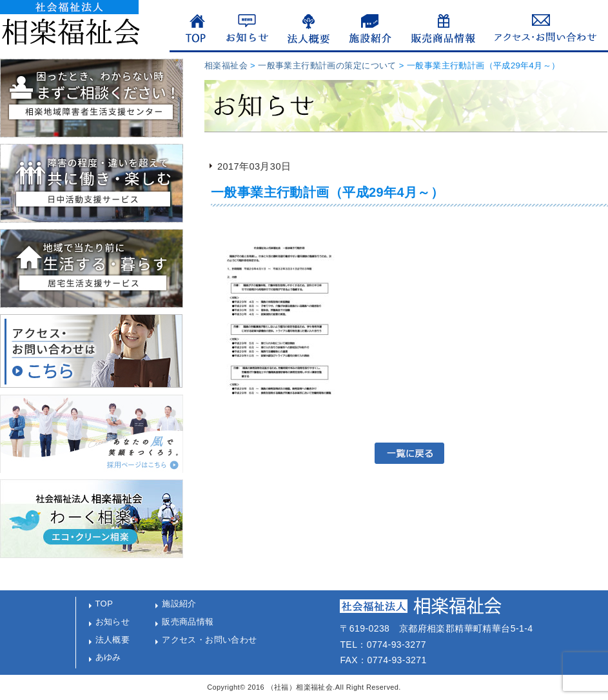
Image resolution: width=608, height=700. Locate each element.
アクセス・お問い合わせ (210, 640)
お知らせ (113, 622)
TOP (104, 604)
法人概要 (113, 640)
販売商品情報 (188, 622)
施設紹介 (179, 604)
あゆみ (108, 657)
